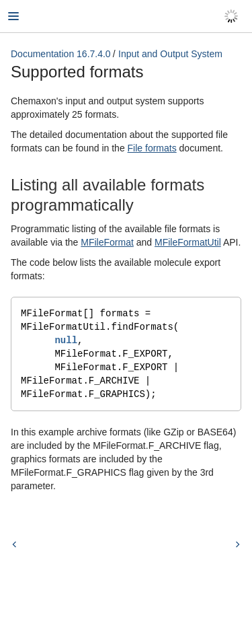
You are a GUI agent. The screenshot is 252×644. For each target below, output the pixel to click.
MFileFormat (107, 242)
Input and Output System (170, 54)
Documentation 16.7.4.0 (61, 54)
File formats (152, 148)
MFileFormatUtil (188, 242)
